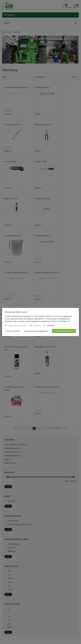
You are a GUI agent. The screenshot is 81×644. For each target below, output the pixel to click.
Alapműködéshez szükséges (18, 325)
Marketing (50, 325)
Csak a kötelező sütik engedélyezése (36, 331)
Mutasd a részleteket (12, 331)
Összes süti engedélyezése (64, 331)
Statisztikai (37, 325)
